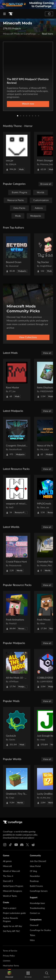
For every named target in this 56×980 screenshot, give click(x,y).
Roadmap (34, 881)
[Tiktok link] (10, 845)
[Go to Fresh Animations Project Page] (17, 612)
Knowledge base (37, 903)
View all (47, 353)
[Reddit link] (33, 845)
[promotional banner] (28, 5)
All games (7, 861)
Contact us (35, 913)
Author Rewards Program (10, 920)
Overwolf (34, 925)
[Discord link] (22, 845)
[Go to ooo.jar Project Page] (17, 153)
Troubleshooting (37, 908)
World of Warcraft (11, 871)
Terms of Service (10, 951)
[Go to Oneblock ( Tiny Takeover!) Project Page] (17, 786)
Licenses (7, 961)
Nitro (32, 940)
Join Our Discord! (38, 861)
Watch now (28, 104)
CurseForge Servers (39, 891)
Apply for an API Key (12, 926)
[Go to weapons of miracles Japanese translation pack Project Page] (17, 496)
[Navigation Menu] (4, 14)
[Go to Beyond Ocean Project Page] (17, 254)
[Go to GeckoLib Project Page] (17, 728)
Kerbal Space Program (13, 886)
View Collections (28, 337)
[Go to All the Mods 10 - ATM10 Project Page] (17, 670)
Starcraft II (8, 881)
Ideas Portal (35, 866)
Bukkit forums (36, 886)
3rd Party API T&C (11, 931)
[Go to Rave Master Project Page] (17, 380)
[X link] (27, 845)
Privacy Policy (9, 956)
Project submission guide (14, 913)
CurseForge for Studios (40, 930)
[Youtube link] (16, 845)
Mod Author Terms (11, 966)
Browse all (46, 184)
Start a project (10, 908)
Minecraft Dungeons (12, 891)
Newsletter (35, 876)
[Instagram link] (5, 845)
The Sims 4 (8, 876)
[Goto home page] (11, 14)
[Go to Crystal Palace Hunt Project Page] (17, 554)
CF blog (33, 871)
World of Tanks (10, 896)
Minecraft (7, 866)
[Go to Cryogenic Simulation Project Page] (17, 438)
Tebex (32, 935)
